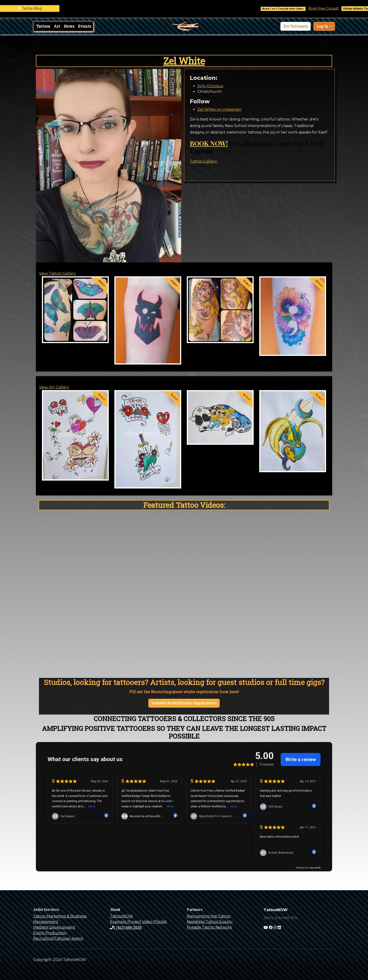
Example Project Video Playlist (138, 922)
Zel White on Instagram (219, 109)
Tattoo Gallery (204, 161)
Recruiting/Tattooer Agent (58, 938)
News (69, 26)
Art (57, 26)
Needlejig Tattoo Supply (210, 922)
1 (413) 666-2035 (126, 927)
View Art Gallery (54, 387)
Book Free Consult (333, 8)
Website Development (54, 927)
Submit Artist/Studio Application (184, 703)
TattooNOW (121, 916)
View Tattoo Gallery (58, 273)
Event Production (50, 933)
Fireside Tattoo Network (209, 927)
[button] (296, 26)
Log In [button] (323, 26)
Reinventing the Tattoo (209, 916)
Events (85, 26)
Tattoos (43, 26)
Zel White (184, 61)
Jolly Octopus (210, 86)
